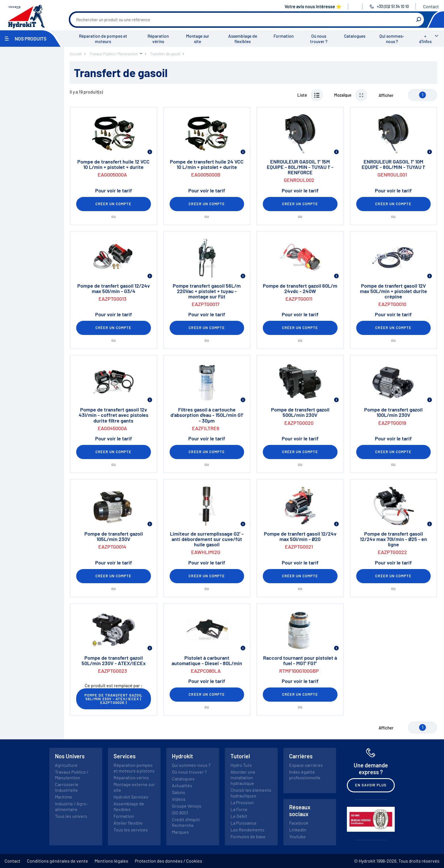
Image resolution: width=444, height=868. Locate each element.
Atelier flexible (128, 823)
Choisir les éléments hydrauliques (251, 793)
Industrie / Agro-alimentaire (71, 806)
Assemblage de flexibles (243, 39)
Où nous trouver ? (319, 39)
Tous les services (131, 830)
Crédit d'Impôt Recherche (186, 822)
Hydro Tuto (241, 765)
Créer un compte (114, 204)
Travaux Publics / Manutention (72, 775)
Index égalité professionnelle (305, 775)
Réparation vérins (158, 39)
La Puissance (244, 823)
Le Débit (239, 816)
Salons (179, 792)
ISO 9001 (180, 813)
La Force (239, 809)
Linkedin (298, 830)
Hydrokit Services (131, 797)
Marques (180, 832)
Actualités (182, 785)
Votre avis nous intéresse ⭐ (313, 6)
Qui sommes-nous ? (392, 39)
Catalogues (355, 36)
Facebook (299, 823)
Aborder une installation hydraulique (243, 777)
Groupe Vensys (187, 806)
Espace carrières (306, 765)
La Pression (242, 802)
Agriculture (66, 765)
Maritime (64, 797)
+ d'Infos (425, 39)
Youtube (297, 836)
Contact (431, 6)
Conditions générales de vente (57, 861)
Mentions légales (111, 861)
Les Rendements (247, 830)
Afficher (386, 95)
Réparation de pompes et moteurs (103, 39)
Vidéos (179, 799)
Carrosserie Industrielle (67, 787)
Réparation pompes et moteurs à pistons (134, 768)
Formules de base (248, 836)
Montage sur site (198, 39)
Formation (284, 36)
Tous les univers (71, 816)
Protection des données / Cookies (168, 861)
